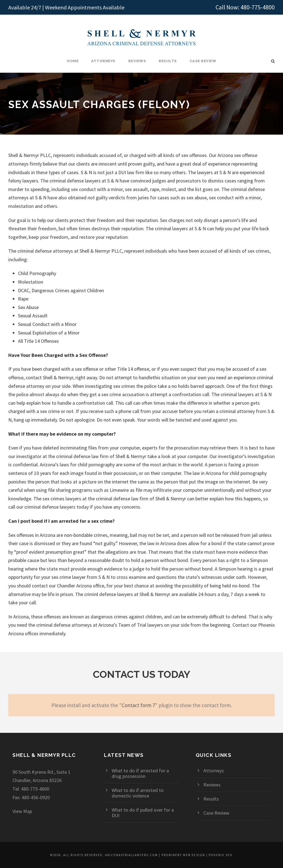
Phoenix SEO (221, 855)
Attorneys (103, 61)
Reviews (137, 61)
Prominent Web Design (183, 855)
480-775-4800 (258, 7)
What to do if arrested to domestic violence (138, 793)
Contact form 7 (138, 705)
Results (168, 61)
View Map (22, 811)
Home (73, 61)
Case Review (203, 61)
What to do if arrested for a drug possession (140, 773)
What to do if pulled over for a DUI (143, 813)
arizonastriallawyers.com (131, 855)
